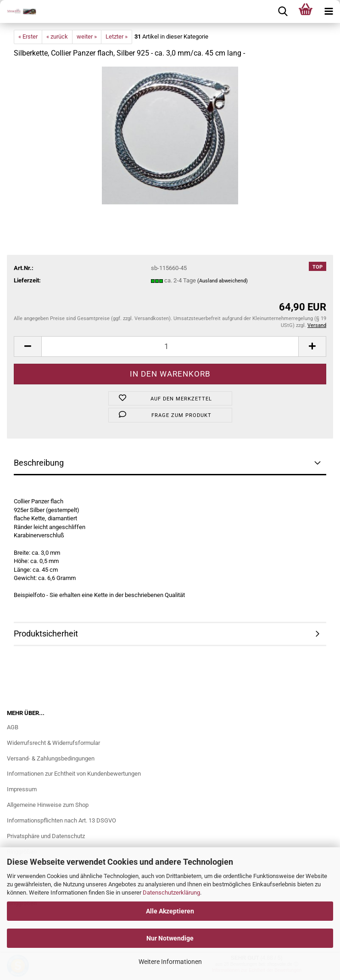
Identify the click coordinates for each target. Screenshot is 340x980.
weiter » (87, 37)
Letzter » (117, 37)
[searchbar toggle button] (283, 11)
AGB (13, 727)
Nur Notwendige (170, 938)
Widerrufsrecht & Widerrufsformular (53, 743)
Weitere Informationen (170, 962)
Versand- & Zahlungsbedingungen (51, 758)
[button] (28, 346)
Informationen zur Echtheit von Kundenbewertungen (74, 774)
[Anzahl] (170, 346)
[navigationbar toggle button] (329, 11)
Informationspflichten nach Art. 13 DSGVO (61, 820)
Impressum (22, 789)
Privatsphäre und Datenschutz (46, 836)
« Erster (28, 37)
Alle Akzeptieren (170, 911)
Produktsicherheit (46, 634)
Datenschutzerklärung (171, 893)
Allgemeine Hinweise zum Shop (48, 805)
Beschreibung (39, 463)
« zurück (57, 37)
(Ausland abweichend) (223, 281)
